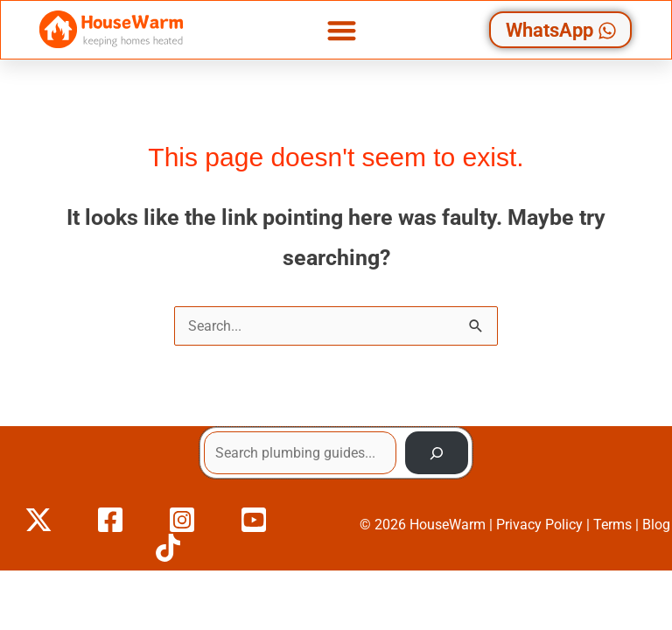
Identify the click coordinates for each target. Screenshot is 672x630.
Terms (612, 525)
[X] (38, 520)
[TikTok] (168, 548)
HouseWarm (448, 525)
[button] (342, 30)
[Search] (437, 453)
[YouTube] (254, 520)
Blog (656, 525)
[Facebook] (110, 520)
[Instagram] (182, 520)
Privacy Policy (539, 525)
